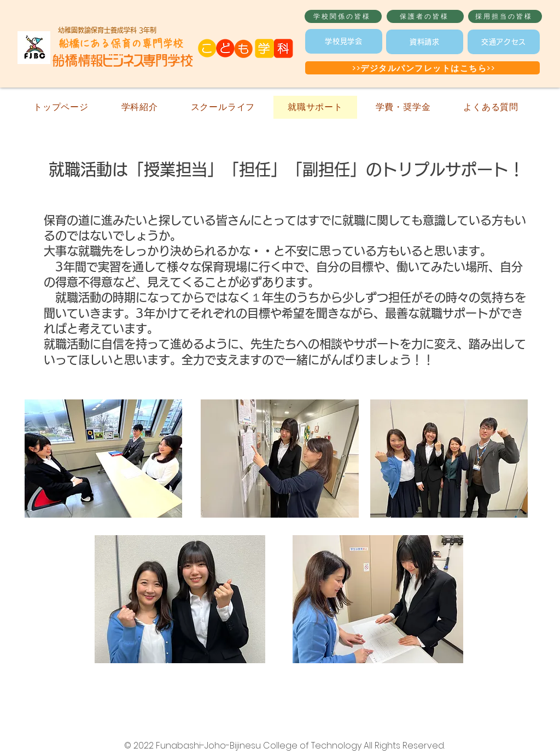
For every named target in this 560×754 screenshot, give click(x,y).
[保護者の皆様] (425, 16)
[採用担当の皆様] (505, 16)
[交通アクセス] (504, 42)
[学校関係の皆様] (343, 16)
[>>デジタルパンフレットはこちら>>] (422, 68)
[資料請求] (425, 42)
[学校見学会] (344, 41)
